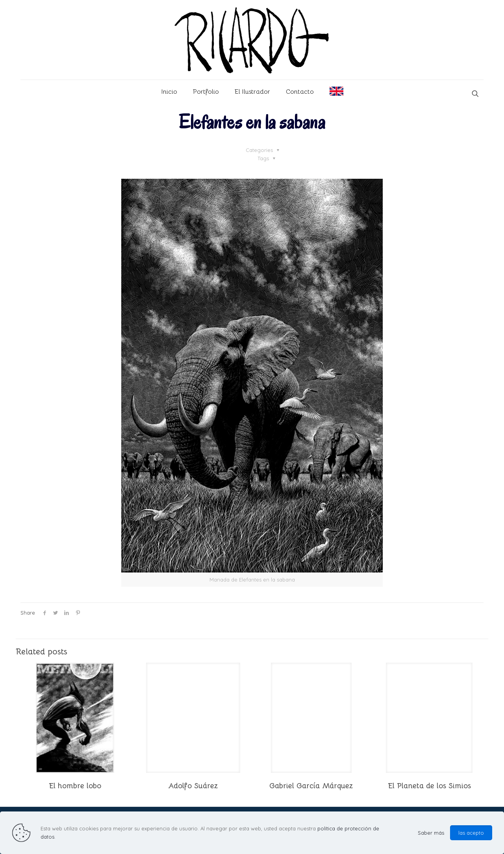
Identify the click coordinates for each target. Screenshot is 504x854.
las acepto (471, 833)
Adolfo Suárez (193, 786)
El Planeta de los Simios (429, 786)
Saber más (431, 833)
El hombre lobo (75, 786)
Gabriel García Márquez (311, 786)
